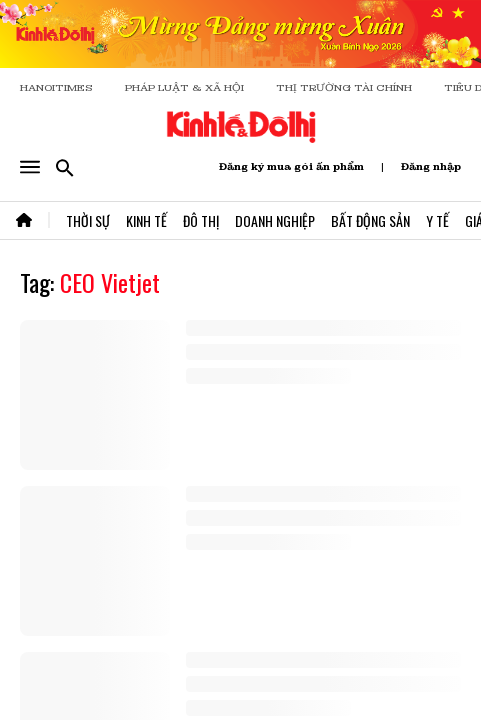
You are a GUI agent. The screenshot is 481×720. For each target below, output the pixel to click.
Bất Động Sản (370, 220)
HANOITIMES (56, 87)
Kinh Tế (146, 220)
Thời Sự (88, 220)
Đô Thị (201, 220)
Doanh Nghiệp (275, 220)
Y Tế (437, 220)
